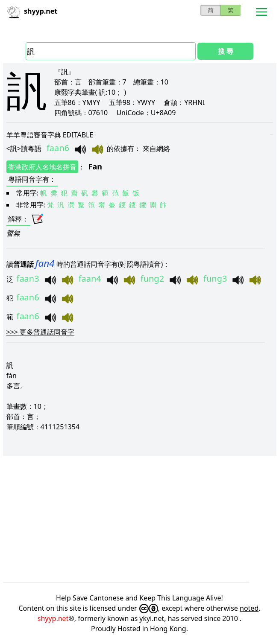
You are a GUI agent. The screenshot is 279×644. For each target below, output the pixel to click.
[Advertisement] (140, 519)
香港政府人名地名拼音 (42, 167)
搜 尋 (226, 51)
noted (249, 608)
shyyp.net (53, 618)
